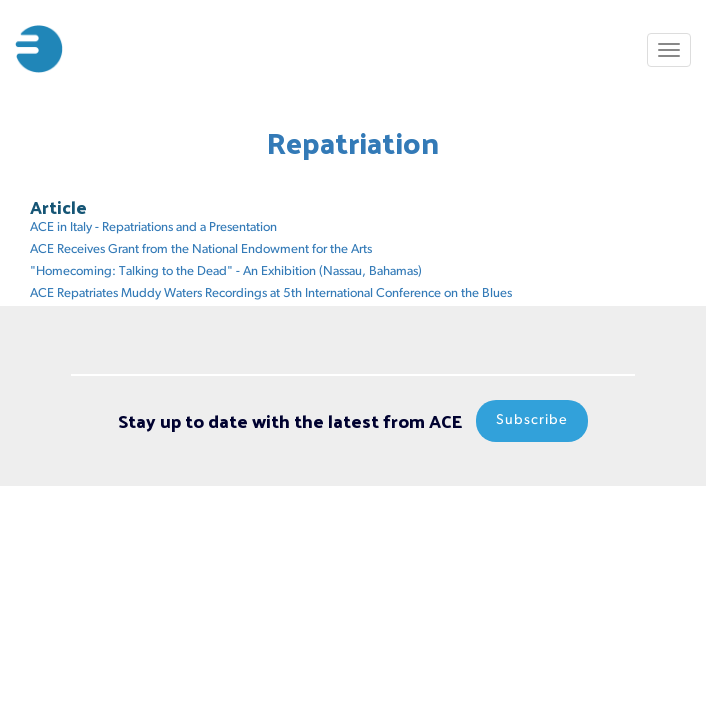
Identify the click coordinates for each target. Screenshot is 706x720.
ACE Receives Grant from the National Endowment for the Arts (201, 249)
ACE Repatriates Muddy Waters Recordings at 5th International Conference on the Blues (271, 293)
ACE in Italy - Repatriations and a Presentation (153, 227)
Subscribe (532, 420)
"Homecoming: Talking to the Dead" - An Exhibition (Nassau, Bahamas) (226, 271)
